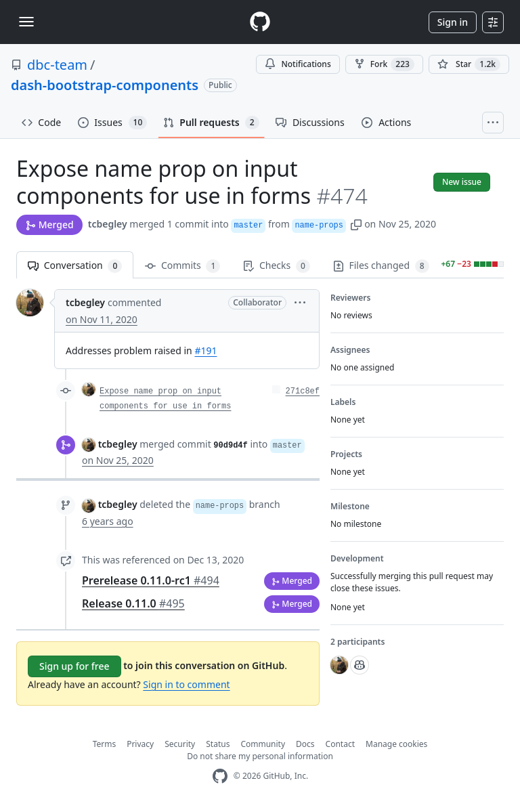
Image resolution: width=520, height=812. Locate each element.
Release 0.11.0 (133, 603)
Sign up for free (74, 666)
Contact (340, 744)
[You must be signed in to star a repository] (469, 64)
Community (263, 744)
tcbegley (108, 224)
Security (180, 744)
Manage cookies (396, 744)
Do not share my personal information (260, 756)
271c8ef (303, 391)
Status (218, 744)
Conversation (75, 266)
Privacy (140, 744)
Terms (105, 744)
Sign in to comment (186, 684)
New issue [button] (462, 182)
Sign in (453, 22)
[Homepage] (260, 22)
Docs (305, 744)
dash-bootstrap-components (105, 85)
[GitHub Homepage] (220, 776)
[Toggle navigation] (26, 22)
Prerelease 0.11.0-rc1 (151, 580)
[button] (356, 224)
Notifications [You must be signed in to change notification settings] (298, 64)
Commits (182, 266)
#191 (205, 350)
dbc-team (57, 65)
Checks (276, 266)
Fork (384, 64)
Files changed (381, 266)
